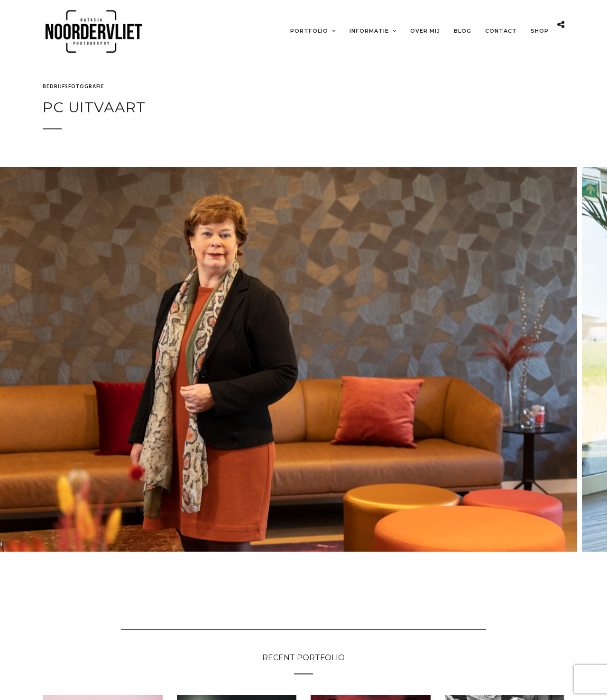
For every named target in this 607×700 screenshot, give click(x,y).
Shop (540, 31)
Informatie (369, 31)
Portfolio (309, 31)
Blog (463, 31)
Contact (501, 31)
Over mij (425, 31)
